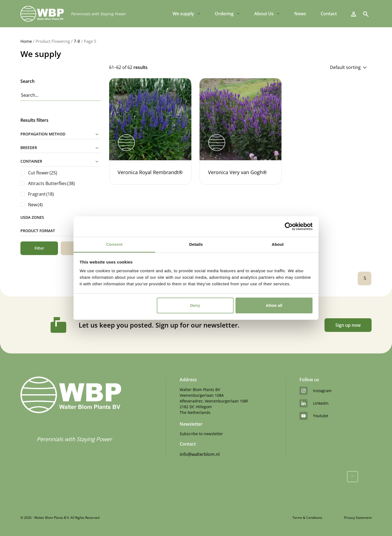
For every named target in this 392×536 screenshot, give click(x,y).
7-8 (77, 41)
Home (26, 41)
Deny (195, 305)
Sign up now (348, 325)
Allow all (274, 305)
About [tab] (278, 244)
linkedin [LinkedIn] (314, 403)
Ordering (224, 14)
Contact (329, 14)
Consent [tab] (114, 244)
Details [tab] (196, 244)
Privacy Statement (358, 518)
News (300, 14)
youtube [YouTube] (314, 416)
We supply (183, 14)
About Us (264, 14)
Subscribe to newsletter (201, 434)
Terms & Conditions (307, 518)
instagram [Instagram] (316, 391)
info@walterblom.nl (200, 454)
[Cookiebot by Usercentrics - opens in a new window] (289, 226)
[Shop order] (308, 67)
